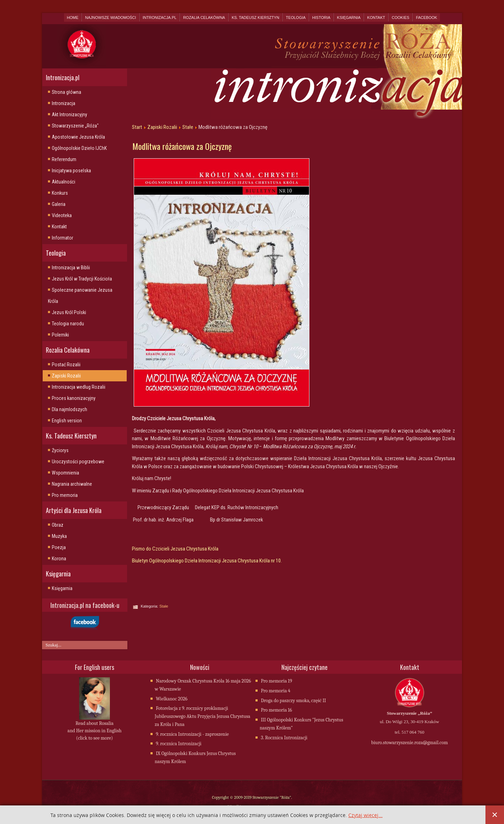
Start (137, 127)
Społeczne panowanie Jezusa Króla (80, 296)
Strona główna (66, 92)
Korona (59, 559)
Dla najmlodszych (69, 409)
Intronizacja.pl (160, 18)
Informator (62, 238)
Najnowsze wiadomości (110, 18)
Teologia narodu (68, 324)
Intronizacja (64, 103)
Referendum (64, 159)
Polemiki (60, 335)
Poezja (59, 547)
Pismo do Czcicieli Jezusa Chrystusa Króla (175, 549)
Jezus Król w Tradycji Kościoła (82, 279)
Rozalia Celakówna (204, 18)
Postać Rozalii (66, 365)
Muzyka (59, 536)
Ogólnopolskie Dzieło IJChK (79, 148)
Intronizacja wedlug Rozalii (79, 387)
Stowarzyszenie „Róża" (75, 126)
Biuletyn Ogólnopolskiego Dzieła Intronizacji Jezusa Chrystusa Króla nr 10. (207, 561)
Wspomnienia (65, 473)
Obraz (58, 525)
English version (67, 421)
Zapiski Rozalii (66, 376)
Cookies (400, 18)
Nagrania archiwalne (72, 484)
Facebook (426, 18)
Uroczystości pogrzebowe (78, 462)
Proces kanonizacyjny (74, 398)
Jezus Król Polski (69, 312)
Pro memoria (65, 495)
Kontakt (376, 18)
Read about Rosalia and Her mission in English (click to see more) (94, 731)
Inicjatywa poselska (71, 171)
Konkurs (60, 193)
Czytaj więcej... (365, 815)
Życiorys (60, 450)
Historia (321, 18)
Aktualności (64, 182)
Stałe (188, 127)
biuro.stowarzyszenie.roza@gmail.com (409, 743)
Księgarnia (349, 18)
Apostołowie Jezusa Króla (78, 137)
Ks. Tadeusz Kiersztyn (255, 18)
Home (73, 18)
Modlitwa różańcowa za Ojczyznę (182, 146)
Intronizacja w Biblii (71, 268)
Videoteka (62, 215)
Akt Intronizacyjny (69, 115)
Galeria (59, 204)
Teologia (296, 18)
